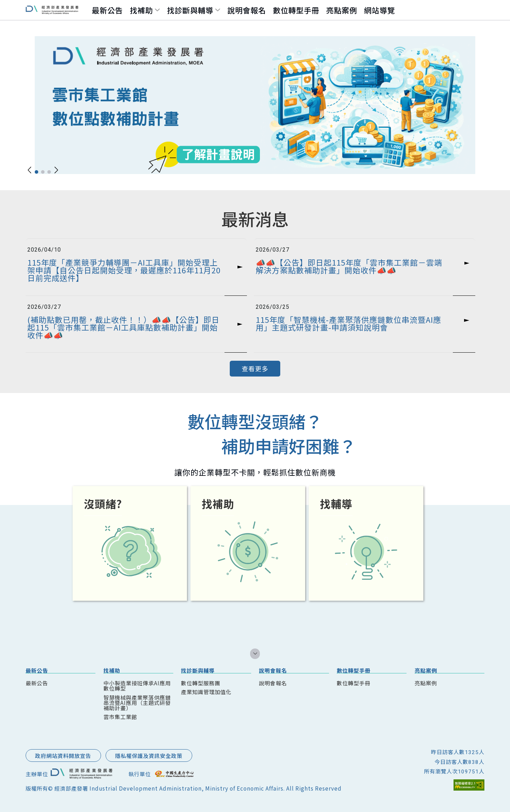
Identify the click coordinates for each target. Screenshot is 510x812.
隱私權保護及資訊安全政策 (149, 756)
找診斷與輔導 (190, 10)
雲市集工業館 (120, 717)
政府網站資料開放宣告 (63, 756)
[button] (30, 170)
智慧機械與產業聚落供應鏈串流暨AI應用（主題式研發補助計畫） (137, 703)
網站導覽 (380, 10)
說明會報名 (247, 10)
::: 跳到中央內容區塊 (21, 194)
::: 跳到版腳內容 (43, 744)
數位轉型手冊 (296, 10)
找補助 (141, 10)
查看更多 (255, 368)
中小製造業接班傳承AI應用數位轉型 (137, 685)
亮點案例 (342, 10)
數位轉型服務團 (201, 683)
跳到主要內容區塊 (17, 9)
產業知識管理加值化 (206, 692)
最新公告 (107, 10)
